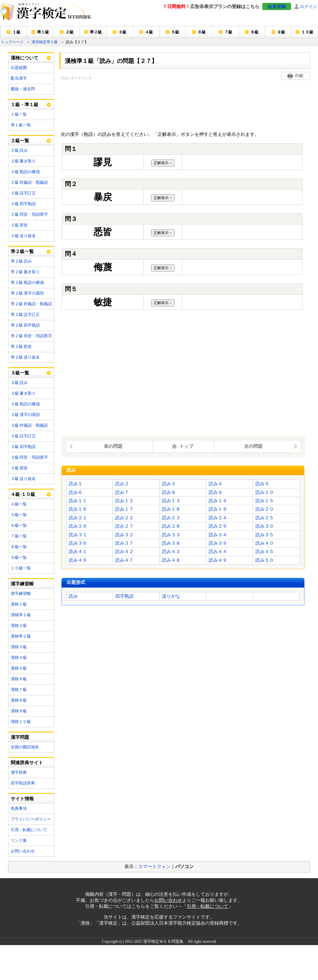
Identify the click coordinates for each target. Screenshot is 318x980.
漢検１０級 (21, 722)
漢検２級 (19, 626)
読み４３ (171, 551)
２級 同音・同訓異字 (29, 214)
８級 (255, 32)
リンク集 (19, 841)
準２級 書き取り (25, 272)
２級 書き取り (23, 161)
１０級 (307, 32)
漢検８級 (19, 700)
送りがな (171, 596)
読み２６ (78, 526)
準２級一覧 (22, 251)
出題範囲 (19, 68)
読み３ (169, 484)
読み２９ (218, 526)
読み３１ (78, 535)
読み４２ (124, 551)
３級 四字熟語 (23, 447)
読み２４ (218, 518)
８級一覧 (19, 547)
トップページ (12, 42)
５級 (175, 32)
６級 (202, 32)
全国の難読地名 (25, 747)
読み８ (169, 492)
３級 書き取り (23, 393)
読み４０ (265, 543)
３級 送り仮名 (23, 479)
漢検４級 (19, 658)
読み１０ (265, 492)
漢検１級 (19, 604)
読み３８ (171, 543)
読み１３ (171, 501)
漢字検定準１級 (45, 42)
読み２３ (171, 518)
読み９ (216, 492)
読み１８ (171, 509)
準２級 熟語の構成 (27, 283)
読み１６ (78, 509)
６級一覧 (19, 525)
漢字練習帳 (21, 594)
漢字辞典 (19, 772)
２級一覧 (20, 141)
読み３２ (124, 535)
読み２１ (78, 518)
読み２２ (124, 518)
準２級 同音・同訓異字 (31, 336)
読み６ (76, 492)
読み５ (262, 484)
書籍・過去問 (23, 89)
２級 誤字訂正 (23, 193)
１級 (16, 32)
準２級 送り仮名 (25, 357)
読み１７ (124, 509)
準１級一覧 (21, 125)
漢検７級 (19, 690)
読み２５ (265, 518)
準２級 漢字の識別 (27, 293)
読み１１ (78, 501)
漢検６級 (19, 679)
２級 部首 (19, 225)
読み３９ (218, 543)
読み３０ (265, 526)
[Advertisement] (89, 103)
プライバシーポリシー (31, 819)
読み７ (122, 492)
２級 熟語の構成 (25, 172)
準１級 (43, 32)
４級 (149, 32)
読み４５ (265, 551)
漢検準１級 (21, 615)
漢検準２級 (21, 636)
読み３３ (171, 535)
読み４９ (218, 560)
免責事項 (19, 808)
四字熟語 (124, 596)
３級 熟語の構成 (25, 404)
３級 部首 (19, 468)
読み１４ (218, 501)
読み (73, 596)
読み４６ (78, 560)
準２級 (96, 32)
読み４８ (171, 560)
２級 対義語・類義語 (29, 182)
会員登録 (277, 6)
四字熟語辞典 (23, 783)
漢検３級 (19, 647)
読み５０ (265, 560)
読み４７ (124, 560)
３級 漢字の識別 (25, 415)
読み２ (122, 484)
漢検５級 (19, 668)
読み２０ (265, 509)
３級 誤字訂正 (23, 436)
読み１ (76, 484)
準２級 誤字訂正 (25, 315)
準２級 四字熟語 (25, 325)
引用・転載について (29, 830)
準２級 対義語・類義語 (31, 304)
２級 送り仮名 (23, 236)
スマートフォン (154, 866)
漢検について (25, 58)
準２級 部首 (21, 347)
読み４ (216, 484)
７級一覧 (19, 536)
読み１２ (124, 501)
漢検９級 (19, 711)
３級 (122, 32)
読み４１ (78, 551)
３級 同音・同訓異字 (29, 457)
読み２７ (124, 526)
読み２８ (171, 526)
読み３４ (218, 535)
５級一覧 (19, 515)
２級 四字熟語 (23, 204)
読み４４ (218, 551)
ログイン (308, 6)
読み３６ (78, 543)
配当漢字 (19, 78)
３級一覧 (20, 373)
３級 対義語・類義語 (29, 425)
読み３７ (124, 543)
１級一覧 (19, 114)
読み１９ (218, 509)
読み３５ (265, 535)
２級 (70, 32)
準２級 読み (21, 261)
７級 (228, 32)
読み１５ (265, 501)
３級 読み (19, 383)
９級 (281, 32)
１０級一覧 (21, 568)
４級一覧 (19, 504)
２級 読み (19, 150)
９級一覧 (19, 558)
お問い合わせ (23, 851)
